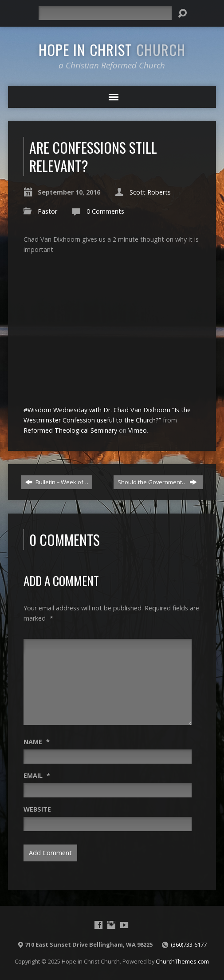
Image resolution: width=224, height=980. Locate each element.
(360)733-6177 (189, 944)
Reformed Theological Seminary (70, 430)
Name (37, 742)
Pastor (47, 211)
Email (37, 775)
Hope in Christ (112, 49)
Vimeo (138, 430)
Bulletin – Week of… (57, 482)
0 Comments (105, 211)
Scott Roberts (150, 192)
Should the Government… (157, 482)
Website (37, 809)
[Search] (105, 13)
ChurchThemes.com (182, 961)
